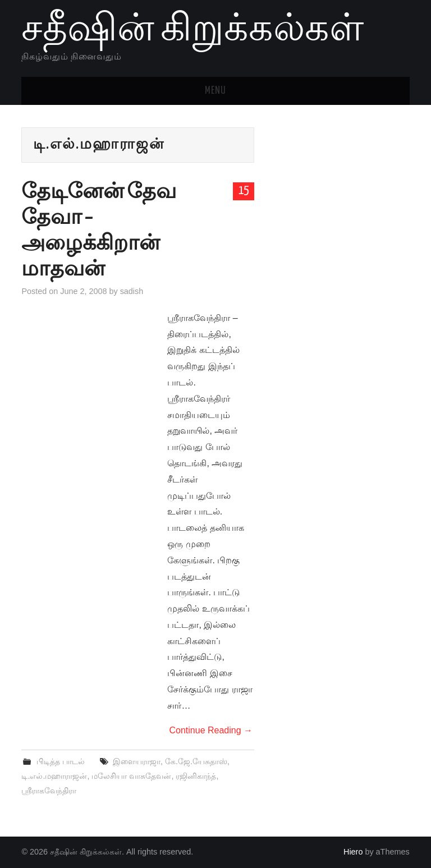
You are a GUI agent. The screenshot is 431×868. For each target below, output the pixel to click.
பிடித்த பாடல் (61, 761)
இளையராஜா (137, 761)
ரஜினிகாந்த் (196, 776)
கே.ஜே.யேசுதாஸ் (196, 761)
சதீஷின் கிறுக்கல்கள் (192, 30)
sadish (132, 291)
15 (244, 191)
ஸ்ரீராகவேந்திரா (49, 791)
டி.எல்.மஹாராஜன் (54, 776)
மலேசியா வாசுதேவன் (131, 776)
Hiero (353, 852)
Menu (215, 91)
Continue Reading (211, 730)
